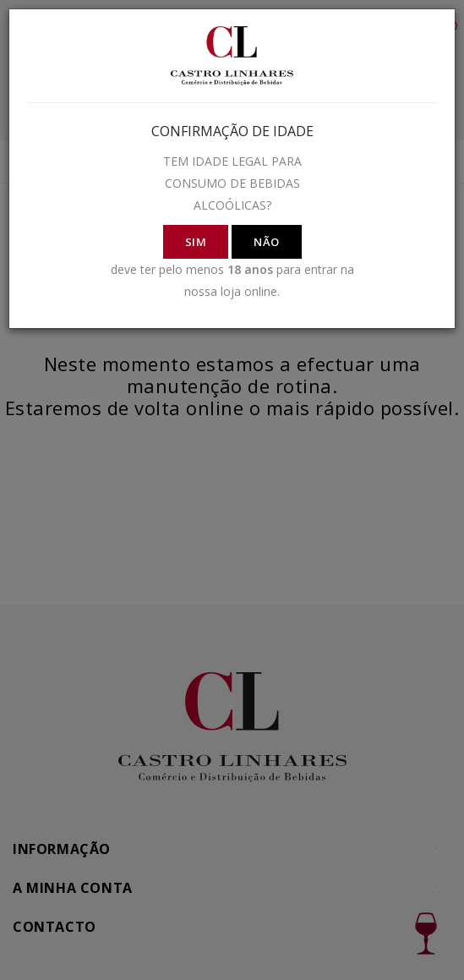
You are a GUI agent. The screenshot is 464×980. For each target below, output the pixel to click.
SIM (196, 242)
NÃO (267, 242)
